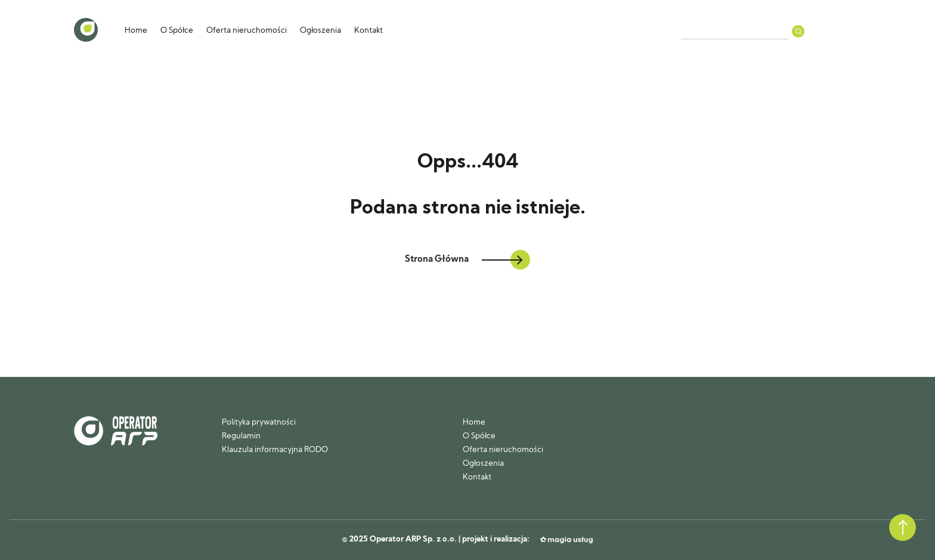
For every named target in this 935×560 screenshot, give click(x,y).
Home (136, 31)
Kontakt (369, 31)
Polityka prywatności (259, 423)
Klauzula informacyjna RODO (275, 450)
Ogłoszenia (321, 31)
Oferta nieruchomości (247, 31)
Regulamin (241, 436)
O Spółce (177, 31)
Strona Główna (467, 260)
